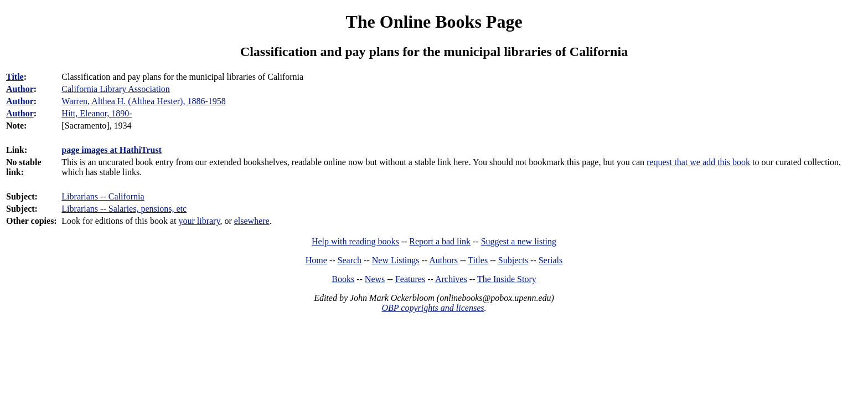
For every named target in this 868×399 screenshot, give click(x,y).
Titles (478, 260)
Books (343, 279)
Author (20, 89)
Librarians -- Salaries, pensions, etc (124, 209)
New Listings (396, 260)
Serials (551, 260)
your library (199, 221)
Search (350, 260)
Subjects (513, 260)
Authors (443, 260)
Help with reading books (355, 241)
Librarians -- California (103, 196)
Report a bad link (440, 241)
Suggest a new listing (519, 241)
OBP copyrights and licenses (433, 308)
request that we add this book (698, 162)
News (375, 279)
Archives (451, 279)
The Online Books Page (434, 22)
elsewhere (252, 221)
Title (15, 77)
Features (410, 279)
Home (316, 260)
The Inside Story (507, 279)
